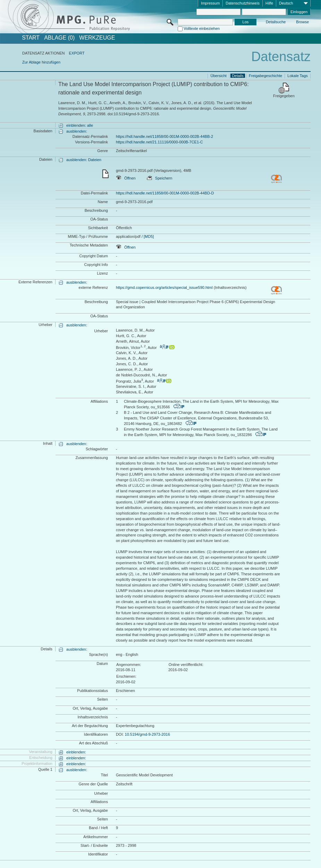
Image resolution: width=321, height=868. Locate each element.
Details (238, 76)
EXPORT (77, 53)
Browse (302, 22)
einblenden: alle (80, 125)
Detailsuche (276, 22)
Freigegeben (284, 96)
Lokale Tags (298, 76)
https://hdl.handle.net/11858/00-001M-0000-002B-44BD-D (165, 193)
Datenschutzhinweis (243, 3)
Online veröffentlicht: (186, 665)
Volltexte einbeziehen (202, 28)
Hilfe (269, 3)
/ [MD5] (147, 236)
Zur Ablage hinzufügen (41, 62)
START (31, 38)
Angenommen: (129, 665)
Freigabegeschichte (265, 76)
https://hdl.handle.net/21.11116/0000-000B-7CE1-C (159, 142)
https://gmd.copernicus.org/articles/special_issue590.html (164, 287)
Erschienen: (126, 676)
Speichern (160, 178)
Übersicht (218, 76)
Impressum (210, 3)
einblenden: (76, 752)
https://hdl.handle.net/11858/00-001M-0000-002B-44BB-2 (164, 136)
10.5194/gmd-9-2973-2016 (147, 734)
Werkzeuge (97, 38)
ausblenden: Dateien (84, 160)
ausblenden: (77, 131)
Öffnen (126, 178)
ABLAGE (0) (59, 38)
